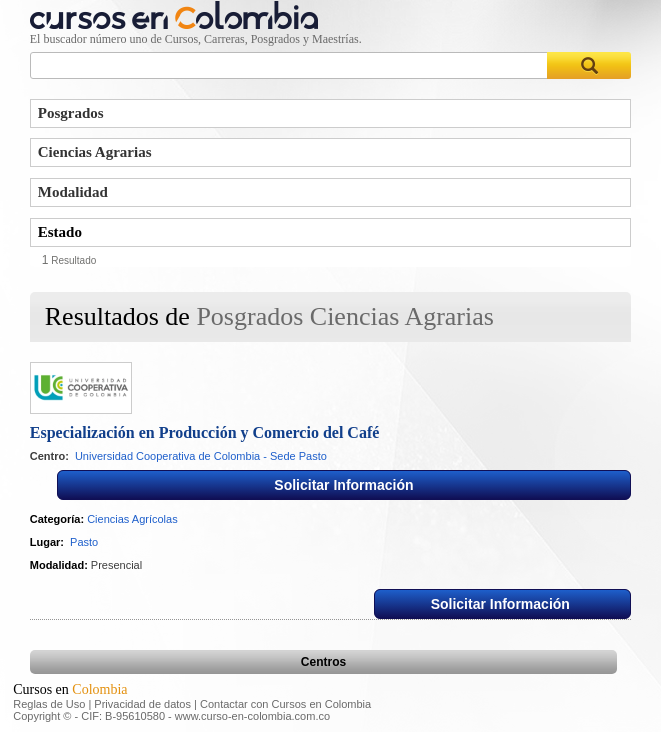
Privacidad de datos (142, 704)
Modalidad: (59, 565)
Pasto (84, 542)
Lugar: (47, 542)
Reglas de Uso (49, 704)
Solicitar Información (343, 485)
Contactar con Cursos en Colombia (285, 704)
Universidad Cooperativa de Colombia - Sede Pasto (201, 456)
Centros (323, 662)
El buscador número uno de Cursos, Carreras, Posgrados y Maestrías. (196, 39)
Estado (60, 232)
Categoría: (57, 519)
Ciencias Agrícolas (132, 519)
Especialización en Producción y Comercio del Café (205, 432)
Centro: (49, 456)
